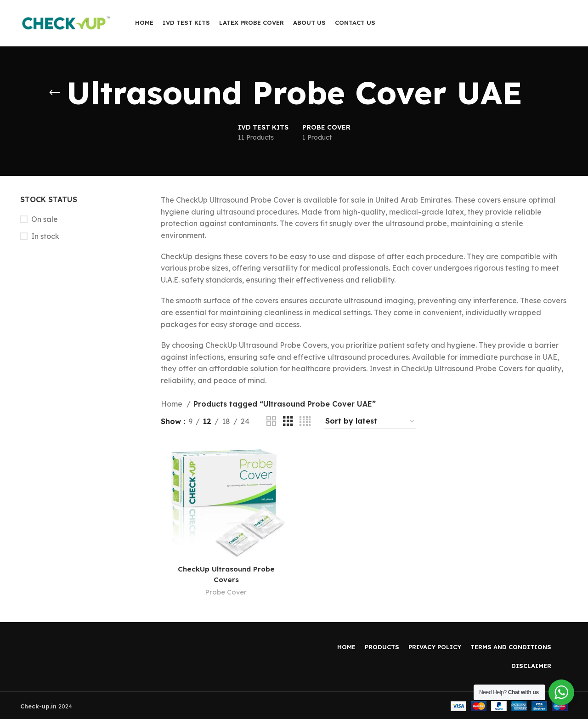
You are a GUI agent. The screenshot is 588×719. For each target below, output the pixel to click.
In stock (45, 236)
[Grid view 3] (288, 422)
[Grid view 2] (271, 422)
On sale (45, 219)
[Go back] (55, 93)
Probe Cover (226, 591)
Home (172, 404)
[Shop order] (370, 422)
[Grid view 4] (305, 422)
